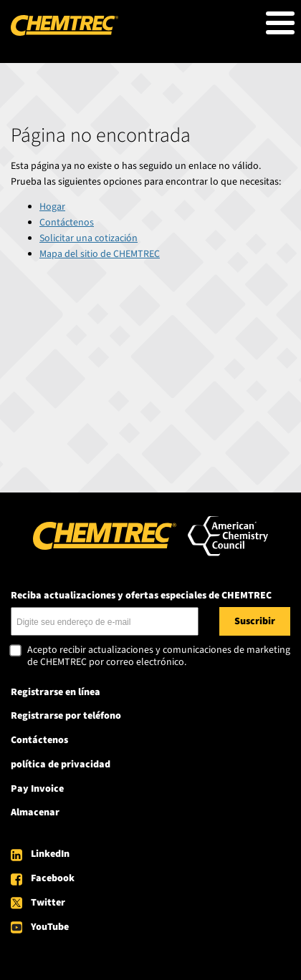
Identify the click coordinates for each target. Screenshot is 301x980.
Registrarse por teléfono (66, 716)
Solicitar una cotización (89, 238)
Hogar (52, 207)
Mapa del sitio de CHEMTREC (100, 254)
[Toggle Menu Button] (280, 23)
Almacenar (35, 812)
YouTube (50, 927)
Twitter (48, 903)
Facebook (53, 878)
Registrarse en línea (56, 692)
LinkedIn (50, 854)
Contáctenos (67, 223)
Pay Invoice (37, 789)
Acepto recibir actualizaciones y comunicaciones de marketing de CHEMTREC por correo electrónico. (159, 657)
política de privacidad (61, 765)
